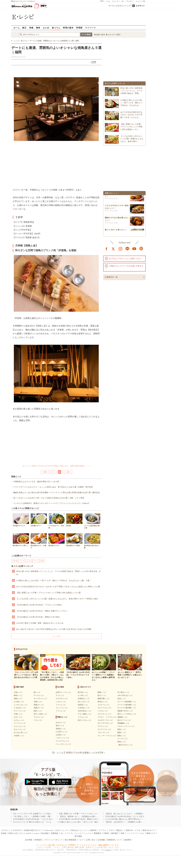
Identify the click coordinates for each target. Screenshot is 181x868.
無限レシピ (122, 732)
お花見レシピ (61, 735)
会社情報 (29, 840)
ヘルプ (81, 840)
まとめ (46, 28)
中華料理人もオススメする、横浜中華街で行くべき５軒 (36, 482)
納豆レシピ (38, 711)
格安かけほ (13, 833)
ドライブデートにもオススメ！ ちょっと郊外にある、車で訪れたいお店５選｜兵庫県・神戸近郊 (53, 487)
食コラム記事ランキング (22, 566)
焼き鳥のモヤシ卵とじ (21, 540)
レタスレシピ (61, 702)
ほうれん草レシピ (21, 732)
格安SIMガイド (149, 830)
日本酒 (15, 561)
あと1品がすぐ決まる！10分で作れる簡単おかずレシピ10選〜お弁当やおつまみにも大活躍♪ (54, 629)
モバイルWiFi (25, 833)
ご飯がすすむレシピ (125, 745)
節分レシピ (60, 726)
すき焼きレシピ (84, 708)
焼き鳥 (74, 520)
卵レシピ (37, 692)
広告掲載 (101, 840)
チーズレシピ (39, 695)
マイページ (90, 28)
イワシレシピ (61, 711)
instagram (120, 249)
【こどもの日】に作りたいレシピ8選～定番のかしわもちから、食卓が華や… (132, 139)
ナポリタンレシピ (104, 714)
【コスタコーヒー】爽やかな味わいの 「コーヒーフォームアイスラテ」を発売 (45, 822)
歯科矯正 (115, 833)
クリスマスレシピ (63, 741)
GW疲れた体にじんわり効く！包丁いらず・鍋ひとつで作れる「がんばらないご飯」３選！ (54, 580)
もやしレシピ (19, 720)
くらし (108, 1)
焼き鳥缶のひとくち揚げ (39, 541)
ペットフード (132, 833)
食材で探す (101, 35)
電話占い (120, 830)
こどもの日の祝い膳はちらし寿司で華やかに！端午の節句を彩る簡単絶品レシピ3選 (139, 819)
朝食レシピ (122, 736)
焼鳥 (42, 561)
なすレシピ (18, 717)
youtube (134, 249)
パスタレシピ (103, 711)
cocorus (36, 833)
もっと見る (57, 636)
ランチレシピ (122, 739)
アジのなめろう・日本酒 (57, 521)
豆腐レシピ (38, 702)
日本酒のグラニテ (21, 520)
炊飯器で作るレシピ (125, 711)
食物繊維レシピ (123, 723)
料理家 (79, 28)
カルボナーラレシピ (105, 720)
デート (36, 561)
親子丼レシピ (83, 692)
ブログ (111, 830)
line (127, 249)
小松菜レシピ (19, 736)
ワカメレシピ (39, 717)
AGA (142, 833)
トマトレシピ (61, 705)
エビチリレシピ (104, 705)
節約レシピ (122, 729)
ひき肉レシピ (19, 702)
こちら (108, 850)
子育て (102, 1)
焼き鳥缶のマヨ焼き (74, 540)
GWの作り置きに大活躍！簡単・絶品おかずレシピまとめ (40, 623)
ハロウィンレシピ (63, 738)
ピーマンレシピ (20, 723)
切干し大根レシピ (40, 714)
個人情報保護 (70, 840)
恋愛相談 (55, 833)
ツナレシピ (38, 720)
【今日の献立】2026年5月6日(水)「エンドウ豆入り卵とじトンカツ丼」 (133, 816)
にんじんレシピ (20, 726)
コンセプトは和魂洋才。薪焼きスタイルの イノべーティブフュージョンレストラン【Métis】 (51, 503)
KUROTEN (17, 830)
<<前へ (45, 472)
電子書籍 (78, 836)
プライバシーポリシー (53, 840)
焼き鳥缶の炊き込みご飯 (92, 541)
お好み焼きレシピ (85, 711)
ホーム (17, 28)
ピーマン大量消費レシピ (127, 705)
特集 (31, 28)
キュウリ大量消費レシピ (127, 708)
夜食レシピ (122, 742)
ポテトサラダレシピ (105, 723)
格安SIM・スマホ (133, 830)
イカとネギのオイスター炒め (117, 206)
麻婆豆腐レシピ (104, 699)
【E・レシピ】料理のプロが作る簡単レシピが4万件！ (78, 753)
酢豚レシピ (102, 692)
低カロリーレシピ (124, 720)
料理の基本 (68, 28)
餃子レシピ (102, 695)
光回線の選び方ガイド (33, 830)
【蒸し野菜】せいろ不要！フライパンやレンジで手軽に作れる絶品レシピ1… (131, 127)
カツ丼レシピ (83, 695)
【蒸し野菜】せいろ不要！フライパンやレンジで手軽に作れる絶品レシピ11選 (48, 593)
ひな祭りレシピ (62, 732)
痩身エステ (151, 833)
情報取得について (115, 840)
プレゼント (130, 1)
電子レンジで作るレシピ (127, 714)
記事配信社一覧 (111, 277)
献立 (24, 28)
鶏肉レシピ (18, 699)
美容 (123, 833)
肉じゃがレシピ (84, 702)
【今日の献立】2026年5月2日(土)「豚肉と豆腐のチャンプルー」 (43, 611)
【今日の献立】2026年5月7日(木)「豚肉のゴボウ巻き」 (39, 617)
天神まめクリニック (79, 830)
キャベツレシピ (20, 711)
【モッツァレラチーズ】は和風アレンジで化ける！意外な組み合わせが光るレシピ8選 (48, 814)
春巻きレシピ (103, 702)
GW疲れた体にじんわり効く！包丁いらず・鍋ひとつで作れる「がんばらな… (131, 103)
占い (123, 1)
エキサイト (140, 6)
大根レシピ (18, 714)
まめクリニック (62, 830)
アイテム (103, 830)
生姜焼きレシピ (84, 699)
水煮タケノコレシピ (63, 692)
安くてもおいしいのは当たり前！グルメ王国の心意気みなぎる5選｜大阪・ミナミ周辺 (49, 498)
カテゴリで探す (114, 35)
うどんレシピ (83, 717)
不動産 (106, 833)
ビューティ (116, 1)
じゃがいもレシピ (21, 705)
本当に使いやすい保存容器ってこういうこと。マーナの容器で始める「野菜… (131, 91)
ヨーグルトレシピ (40, 699)
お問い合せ (91, 840)
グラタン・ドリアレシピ (107, 717)
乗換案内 (97, 833)
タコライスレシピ (104, 729)
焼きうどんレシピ (85, 720)
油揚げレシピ (39, 708)
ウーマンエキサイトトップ (119, 6)
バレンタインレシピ (63, 744)
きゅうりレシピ (20, 729)
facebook (106, 249)
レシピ (79, 833)
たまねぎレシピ (20, 708)
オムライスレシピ (104, 708)
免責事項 (128, 840)
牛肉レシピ (18, 692)
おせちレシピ (61, 722)
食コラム (56, 28)
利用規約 (38, 840)
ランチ (22, 561)
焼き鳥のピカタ (57, 540)
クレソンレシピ (62, 708)
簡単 (38, 28)
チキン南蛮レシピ (85, 714)
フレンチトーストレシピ (107, 736)
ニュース (88, 833)
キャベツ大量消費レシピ (127, 702)
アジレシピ (60, 695)
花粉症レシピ (61, 729)
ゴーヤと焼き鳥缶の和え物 (92, 521)
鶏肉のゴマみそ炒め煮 (114, 218)
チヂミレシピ (103, 726)
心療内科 (93, 830)
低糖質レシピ (122, 717)
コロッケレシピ (104, 732)
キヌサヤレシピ (62, 699)
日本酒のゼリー (39, 520)
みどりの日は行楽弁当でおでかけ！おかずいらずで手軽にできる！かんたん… (131, 115)
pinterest (141, 249)
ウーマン (70, 833)
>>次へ (68, 472)
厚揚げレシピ (39, 705)
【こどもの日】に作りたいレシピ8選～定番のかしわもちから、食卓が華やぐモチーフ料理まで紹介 (57, 599)
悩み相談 (45, 833)
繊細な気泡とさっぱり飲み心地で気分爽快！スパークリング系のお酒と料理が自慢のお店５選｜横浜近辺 (56, 492)
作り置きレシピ (123, 692)
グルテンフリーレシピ (126, 726)
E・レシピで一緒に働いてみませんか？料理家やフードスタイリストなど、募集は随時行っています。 (79, 845)
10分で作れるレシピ (125, 695)
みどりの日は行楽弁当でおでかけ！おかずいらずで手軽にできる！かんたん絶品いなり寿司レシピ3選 (58, 587)
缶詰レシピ (122, 699)
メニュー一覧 (140, 1)
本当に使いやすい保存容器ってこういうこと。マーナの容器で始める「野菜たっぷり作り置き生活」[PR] (58, 573)
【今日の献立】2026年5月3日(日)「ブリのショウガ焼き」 (40, 605)
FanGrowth (49, 830)
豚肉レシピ (18, 695)
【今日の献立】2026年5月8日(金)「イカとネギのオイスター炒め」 (40, 819)
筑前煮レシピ (83, 705)
